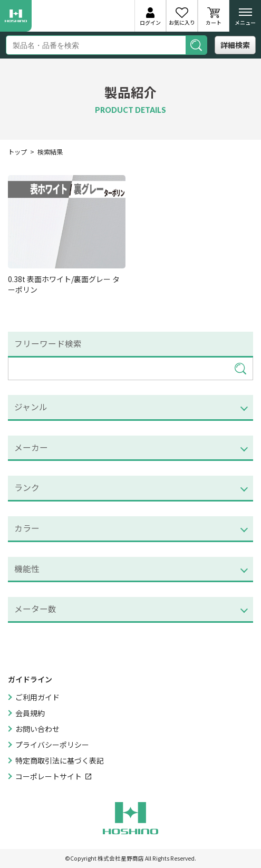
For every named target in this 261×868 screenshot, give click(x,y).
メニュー (245, 19)
